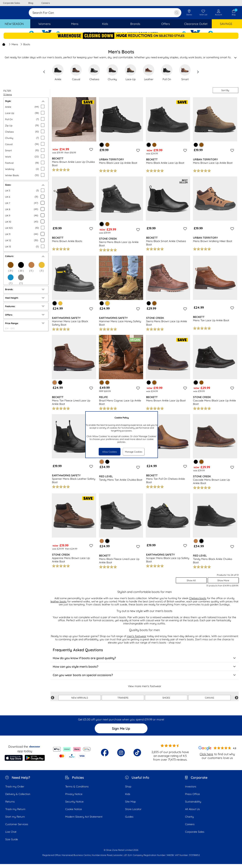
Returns (10, 806)
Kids (128, 798)
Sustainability (193, 806)
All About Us (192, 813)
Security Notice (74, 806)
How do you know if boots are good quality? (145, 662)
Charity (189, 821)
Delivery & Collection (18, 798)
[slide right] (198, 76)
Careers (190, 828)
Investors (191, 790)
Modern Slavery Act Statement (84, 821)
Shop (128, 790)
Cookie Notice (74, 813)
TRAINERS (123, 702)
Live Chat (11, 836)
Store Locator (133, 813)
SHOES (166, 702)
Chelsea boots (198, 602)
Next (237, 702)
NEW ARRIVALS (80, 702)
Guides (129, 821)
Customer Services (17, 828)
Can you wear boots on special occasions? (145, 679)
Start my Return (15, 821)
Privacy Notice (74, 798)
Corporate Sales (195, 836)
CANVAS (209, 702)
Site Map (130, 806)
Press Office (192, 798)
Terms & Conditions (77, 790)
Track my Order (15, 790)
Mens (13, 48)
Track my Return (15, 813)
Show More (223, 584)
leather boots (59, 605)
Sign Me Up (121, 732)
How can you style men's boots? (145, 670)
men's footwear (137, 640)
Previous (53, 702)
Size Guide (12, 843)
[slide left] (44, 76)
